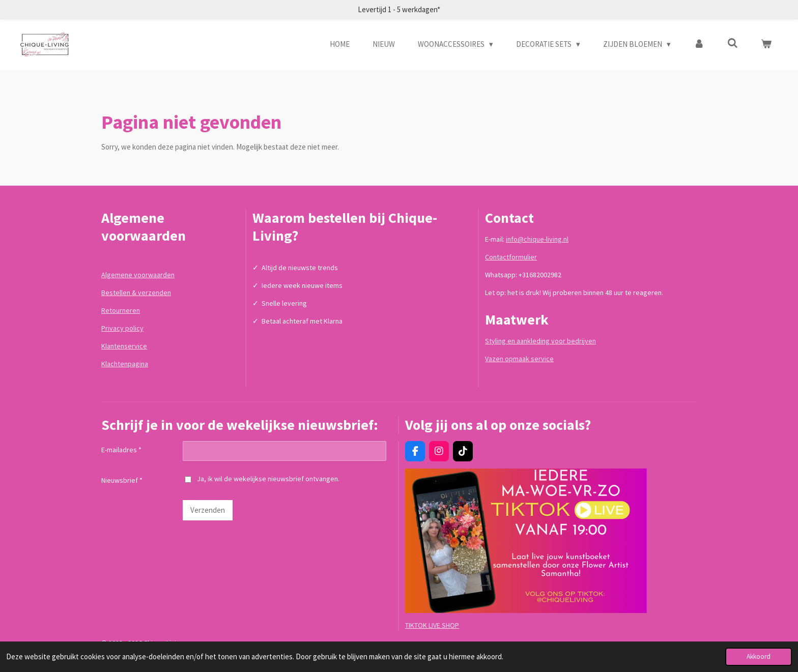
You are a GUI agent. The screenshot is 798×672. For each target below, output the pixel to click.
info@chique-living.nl (537, 239)
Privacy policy (122, 328)
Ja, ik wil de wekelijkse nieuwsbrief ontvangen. (262, 479)
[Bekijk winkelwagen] (766, 45)
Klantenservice (124, 346)
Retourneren (121, 310)
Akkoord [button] (759, 656)
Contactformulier (511, 257)
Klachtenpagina (125, 364)
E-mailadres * (121, 450)
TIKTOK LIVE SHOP (432, 625)
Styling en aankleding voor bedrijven (540, 341)
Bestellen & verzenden (136, 293)
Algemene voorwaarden (138, 275)
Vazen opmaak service (519, 359)
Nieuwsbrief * (122, 481)
